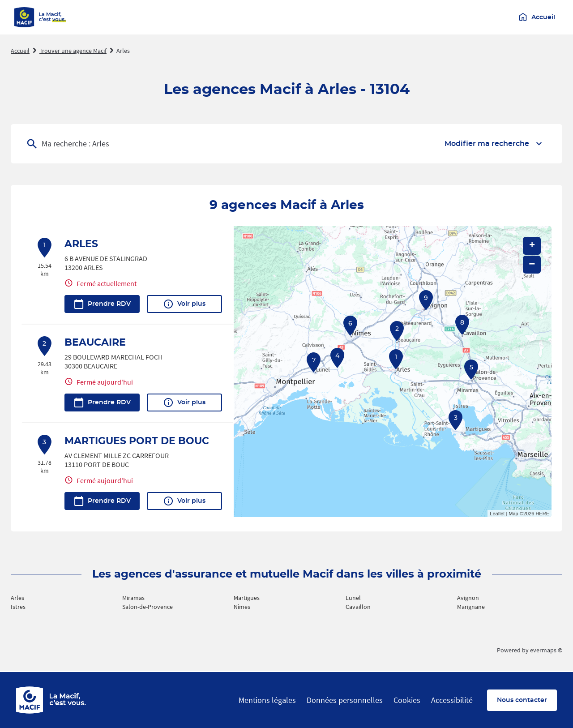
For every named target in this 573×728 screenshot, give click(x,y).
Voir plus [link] (184, 304)
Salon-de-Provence (148, 607)
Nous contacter (522, 700)
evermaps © (546, 650)
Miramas (133, 598)
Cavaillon (358, 607)
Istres (18, 607)
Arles (123, 51)
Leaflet (497, 514)
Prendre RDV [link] (102, 304)
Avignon (468, 598)
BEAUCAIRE (95, 343)
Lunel (353, 598)
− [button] (532, 264)
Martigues (247, 598)
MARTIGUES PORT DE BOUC (137, 441)
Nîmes (242, 607)
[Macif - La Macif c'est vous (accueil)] (40, 17)
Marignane (471, 607)
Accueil (20, 51)
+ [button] (532, 246)
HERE (542, 514)
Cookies (407, 700)
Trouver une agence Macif (73, 51)
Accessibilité (452, 700)
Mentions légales (267, 700)
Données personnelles (345, 700)
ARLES (81, 244)
